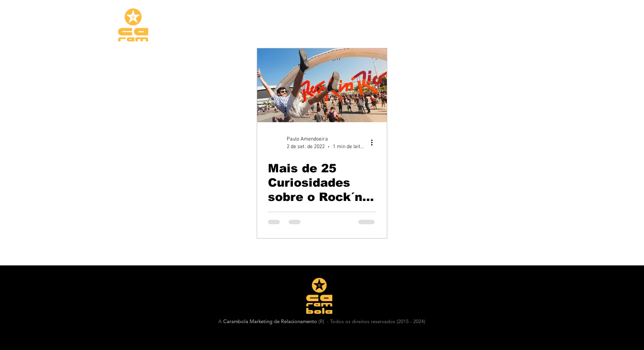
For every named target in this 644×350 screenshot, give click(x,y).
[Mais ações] (375, 142)
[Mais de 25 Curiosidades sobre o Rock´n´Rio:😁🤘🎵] (322, 85)
